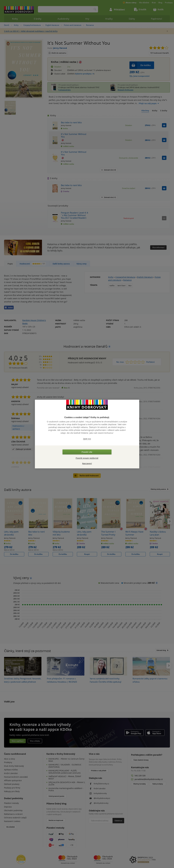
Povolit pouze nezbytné (87, 458)
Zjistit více (87, 439)
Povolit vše (87, 452)
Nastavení (87, 463)
